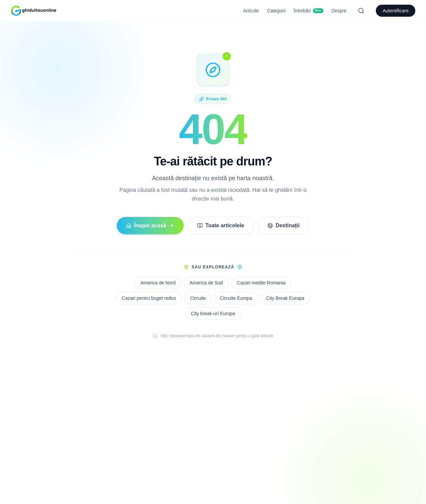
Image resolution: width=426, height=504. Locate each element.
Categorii (276, 11)
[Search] (361, 11)
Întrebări (308, 11)
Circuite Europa (236, 298)
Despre (339, 11)
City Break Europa (285, 298)
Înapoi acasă (150, 225)
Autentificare (396, 11)
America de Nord (158, 283)
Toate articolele (221, 225)
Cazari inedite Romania (261, 283)
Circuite (198, 298)
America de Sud (206, 283)
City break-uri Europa (213, 313)
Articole (251, 11)
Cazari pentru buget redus (149, 298)
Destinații (284, 225)
